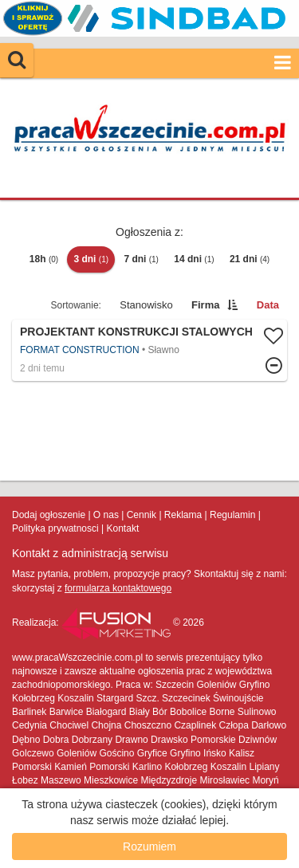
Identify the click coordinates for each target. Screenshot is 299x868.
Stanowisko (146, 305)
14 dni (194, 259)
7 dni (141, 259)
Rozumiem (149, 846)
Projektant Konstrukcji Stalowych (136, 332)
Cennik (142, 515)
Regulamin (232, 515)
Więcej (149, 350)
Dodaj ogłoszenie (49, 515)
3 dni (91, 259)
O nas (106, 515)
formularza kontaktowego (118, 588)
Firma (205, 305)
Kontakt (123, 528)
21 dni (250, 259)
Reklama (183, 515)
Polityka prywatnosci (55, 528)
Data (268, 305)
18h (44, 259)
